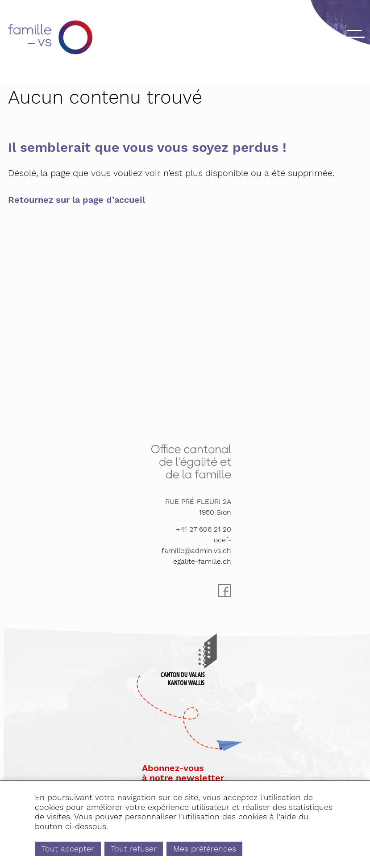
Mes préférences (205, 849)
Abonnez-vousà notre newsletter (183, 773)
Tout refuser (134, 849)
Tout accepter (68, 849)
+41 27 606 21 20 (204, 529)
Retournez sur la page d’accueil (77, 200)
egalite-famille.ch (202, 561)
